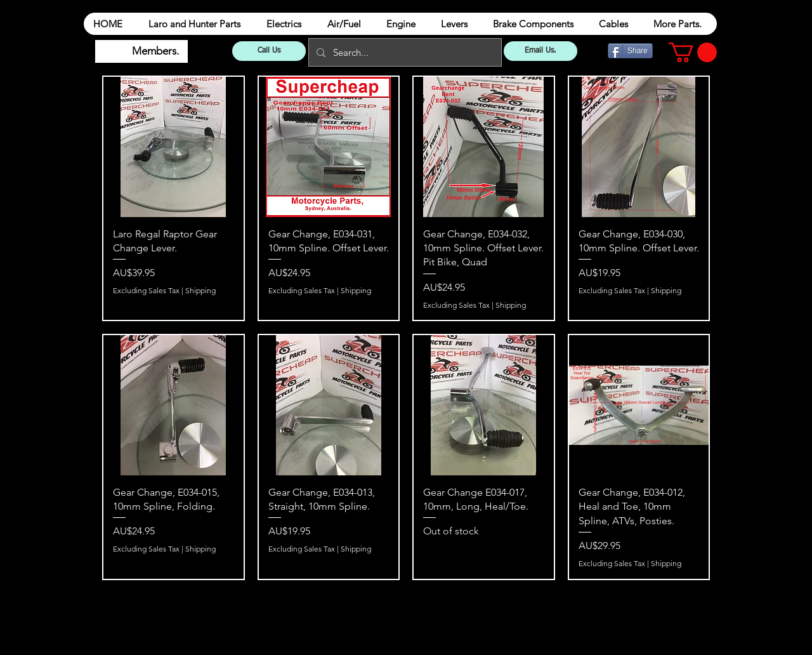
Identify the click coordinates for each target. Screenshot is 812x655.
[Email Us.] (540, 51)
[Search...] (404, 52)
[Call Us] (269, 51)
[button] (693, 52)
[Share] (630, 51)
